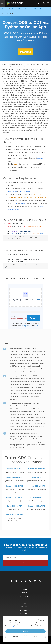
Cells (16, 203)
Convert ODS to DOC (14, 469)
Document (41, 158)
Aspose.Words (25, 191)
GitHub (18, 239)
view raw (44, 237)
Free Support (25, 610)
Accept (25, 631)
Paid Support (25, 613)
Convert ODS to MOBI (14, 497)
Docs (25, 603)
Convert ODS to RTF (14, 506)
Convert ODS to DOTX (37, 486)
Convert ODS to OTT (37, 497)
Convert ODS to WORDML (14, 515)
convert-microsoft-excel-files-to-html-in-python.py (21, 237)
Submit (26, 563)
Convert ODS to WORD (37, 506)
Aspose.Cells (12, 191)
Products (25, 593)
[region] (25, 229)
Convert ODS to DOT (37, 477)
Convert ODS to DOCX (14, 477)
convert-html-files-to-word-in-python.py (17, 265)
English (37, 3)
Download (25, 52)
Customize (15, 637)
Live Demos (25, 606)
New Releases (25, 596)
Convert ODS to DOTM (14, 486)
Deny (36, 637)
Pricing (25, 600)
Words (23, 203)
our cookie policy (10, 627)
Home (25, 589)
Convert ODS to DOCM (37, 469)
